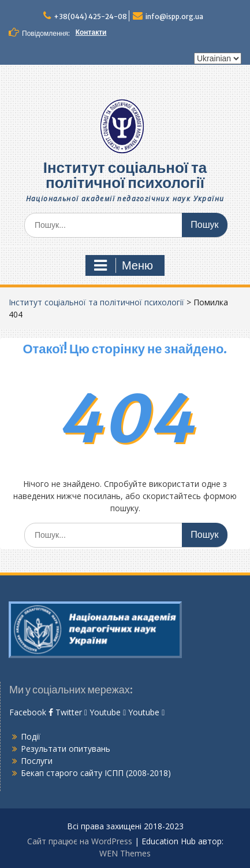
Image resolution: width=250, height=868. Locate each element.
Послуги (37, 761)
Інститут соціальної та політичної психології (125, 175)
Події (31, 736)
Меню (124, 265)
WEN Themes (125, 853)
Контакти (91, 32)
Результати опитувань (66, 749)
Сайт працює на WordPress (80, 841)
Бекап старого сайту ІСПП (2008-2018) (96, 773)
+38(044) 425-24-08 (90, 16)
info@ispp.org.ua (174, 16)
